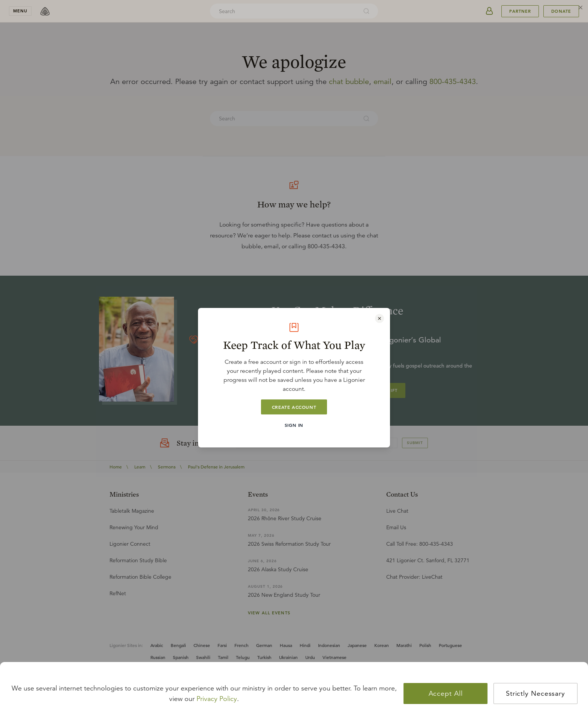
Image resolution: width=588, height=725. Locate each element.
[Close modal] (379, 318)
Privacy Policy (217, 699)
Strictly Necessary (535, 693)
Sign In (294, 425)
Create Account (294, 407)
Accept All (446, 693)
